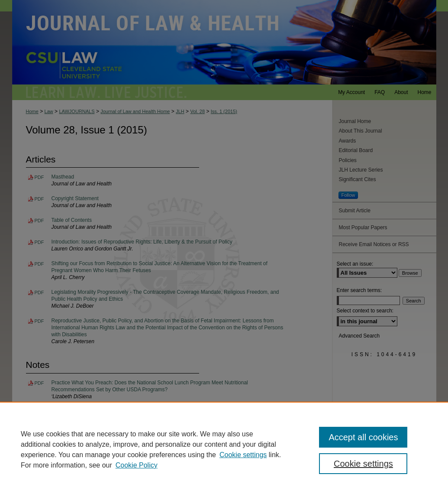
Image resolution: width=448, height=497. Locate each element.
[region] (224, 449)
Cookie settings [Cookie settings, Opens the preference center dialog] (363, 464)
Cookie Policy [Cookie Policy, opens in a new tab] (137, 465)
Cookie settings (243, 455)
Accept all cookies (363, 437)
